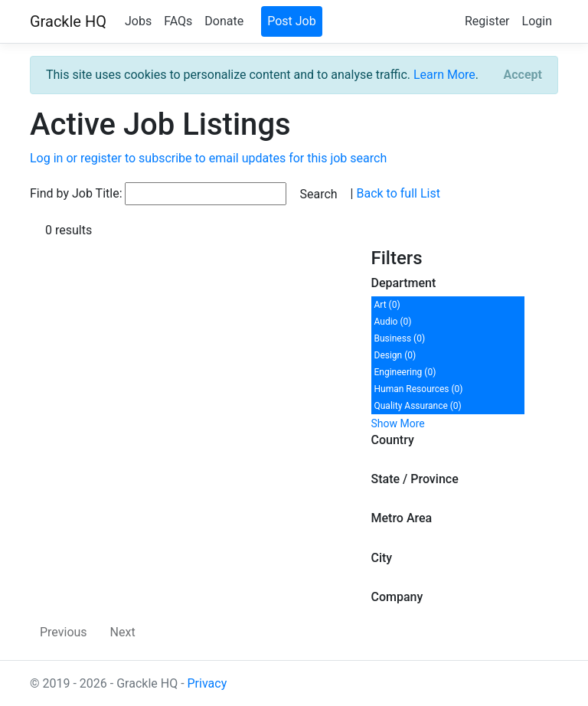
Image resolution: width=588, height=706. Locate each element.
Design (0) (395, 355)
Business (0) (400, 338)
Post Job (292, 21)
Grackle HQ (68, 21)
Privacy (207, 683)
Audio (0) (393, 322)
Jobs (138, 21)
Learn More (444, 75)
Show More (398, 423)
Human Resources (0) (419, 389)
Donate (224, 21)
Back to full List (398, 193)
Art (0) (387, 305)
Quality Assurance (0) (418, 406)
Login (537, 21)
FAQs (178, 21)
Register (487, 21)
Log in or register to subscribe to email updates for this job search (208, 158)
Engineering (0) (405, 372)
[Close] (523, 75)
